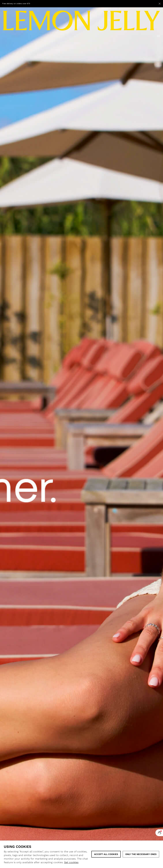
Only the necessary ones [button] (141, 854)
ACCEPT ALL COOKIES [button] (106, 854)
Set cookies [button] (71, 862)
